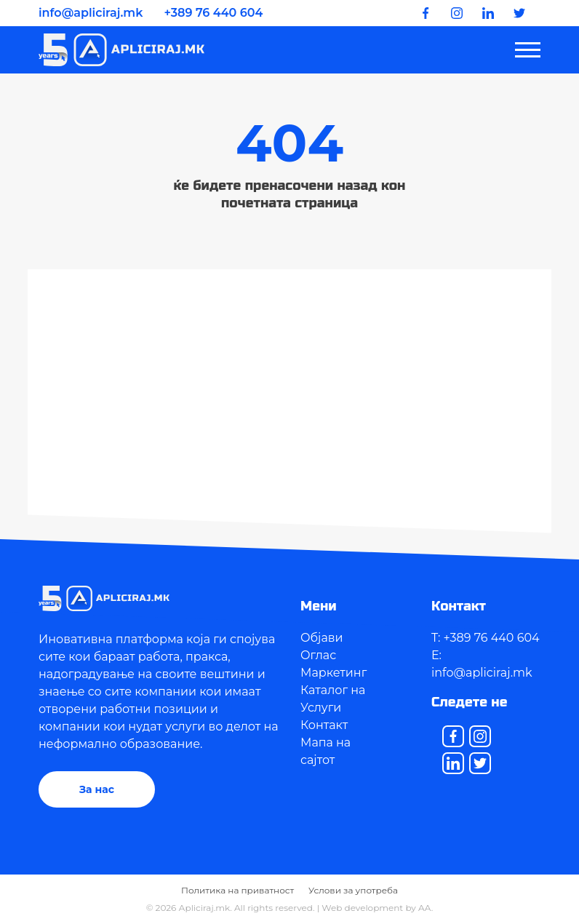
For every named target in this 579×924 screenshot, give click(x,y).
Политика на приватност (237, 890)
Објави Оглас (322, 646)
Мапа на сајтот (326, 751)
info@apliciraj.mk (91, 13)
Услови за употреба (353, 890)
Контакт (324, 725)
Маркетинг (334, 673)
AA (425, 908)
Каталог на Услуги (333, 699)
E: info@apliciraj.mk (482, 664)
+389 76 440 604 (214, 13)
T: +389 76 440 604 (486, 638)
